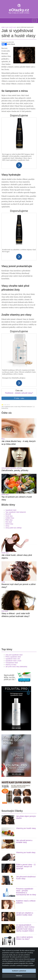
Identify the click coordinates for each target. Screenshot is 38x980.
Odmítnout (19, 976)
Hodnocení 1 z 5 (2, 405)
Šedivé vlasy (9, 465)
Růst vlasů (9, 463)
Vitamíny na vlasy (11, 547)
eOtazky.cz (19, 10)
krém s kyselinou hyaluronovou (23, 887)
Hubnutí (4, 916)
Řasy (3, 419)
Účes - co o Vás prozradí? (13, 928)
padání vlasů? (15, 878)
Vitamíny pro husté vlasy (26, 735)
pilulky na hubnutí (22, 893)
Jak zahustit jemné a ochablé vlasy (24, 724)
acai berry (20, 889)
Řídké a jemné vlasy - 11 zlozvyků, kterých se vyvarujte (26, 749)
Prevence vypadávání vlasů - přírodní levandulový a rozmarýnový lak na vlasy (26, 774)
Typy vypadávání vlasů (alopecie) (16, 453)
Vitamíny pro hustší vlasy (26, 711)
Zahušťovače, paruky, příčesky (15, 431)
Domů (3, 27)
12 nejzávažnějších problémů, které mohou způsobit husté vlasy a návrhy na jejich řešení (25, 810)
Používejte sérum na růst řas (26, 891)
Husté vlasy (5, 436)
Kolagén (4, 942)
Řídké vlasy (9, 461)
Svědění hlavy (10, 459)
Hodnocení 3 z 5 (6, 405)
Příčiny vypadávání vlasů (13, 539)
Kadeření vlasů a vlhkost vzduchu (26, 784)
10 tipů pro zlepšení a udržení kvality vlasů (25, 796)
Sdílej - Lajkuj (19, 398)
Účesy (7, 467)
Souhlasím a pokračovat (19, 971)
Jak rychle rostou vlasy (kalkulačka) (16, 549)
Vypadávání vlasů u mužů (13, 543)
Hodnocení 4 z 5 (7, 405)
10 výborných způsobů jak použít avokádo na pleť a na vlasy (25, 833)
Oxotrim (8, 880)
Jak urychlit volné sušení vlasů (26, 844)
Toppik (25, 885)
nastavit (33, 959)
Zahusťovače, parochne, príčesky (12, 429)
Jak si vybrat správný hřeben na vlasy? (24, 820)
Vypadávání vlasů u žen (13, 541)
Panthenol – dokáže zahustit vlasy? (19, 393)
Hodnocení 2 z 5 (4, 405)
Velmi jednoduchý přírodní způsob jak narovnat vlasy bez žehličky (24, 858)
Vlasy (3, 484)
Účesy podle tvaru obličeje (13, 469)
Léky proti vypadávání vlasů (14, 537)
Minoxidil (8, 455)
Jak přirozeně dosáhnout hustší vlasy (26, 760)
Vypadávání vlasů (11, 451)
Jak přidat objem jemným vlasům (26, 699)
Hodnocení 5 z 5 (9, 405)
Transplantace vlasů (12, 545)
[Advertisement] (19, 515)
